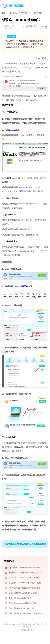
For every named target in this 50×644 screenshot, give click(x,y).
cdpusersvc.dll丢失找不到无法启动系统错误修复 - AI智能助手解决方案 (26, 568)
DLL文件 (34, 96)
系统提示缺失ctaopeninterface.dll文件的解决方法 (26, 613)
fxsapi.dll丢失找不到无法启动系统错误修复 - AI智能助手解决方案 (26, 573)
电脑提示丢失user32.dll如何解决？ (21, 598)
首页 (4, 13)
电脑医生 (14, 13)
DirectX (12, 130)
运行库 (22, 191)
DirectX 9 (22, 135)
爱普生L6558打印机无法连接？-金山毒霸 (23, 593)
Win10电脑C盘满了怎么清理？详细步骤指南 (24, 588)
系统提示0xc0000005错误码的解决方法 (22, 603)
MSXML (13, 215)
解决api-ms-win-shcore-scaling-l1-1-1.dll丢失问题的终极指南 (26, 578)
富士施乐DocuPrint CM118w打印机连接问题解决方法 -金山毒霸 (26, 583)
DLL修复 (25, 13)
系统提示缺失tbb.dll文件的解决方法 (21, 608)
